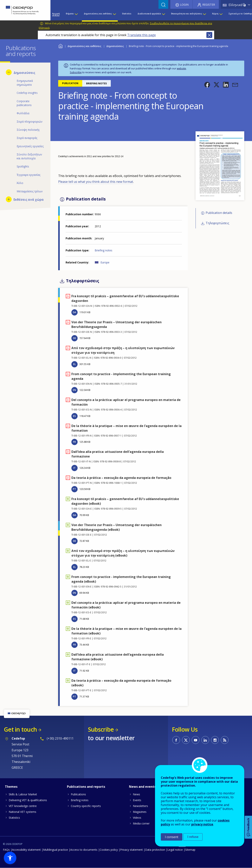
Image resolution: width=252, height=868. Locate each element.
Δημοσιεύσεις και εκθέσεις (84, 46)
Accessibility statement (26, 850)
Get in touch (20, 729)
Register (209, 5)
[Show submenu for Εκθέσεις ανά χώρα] (9, 199)
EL (74, 364)
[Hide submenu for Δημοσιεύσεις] (9, 72)
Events (137, 800)
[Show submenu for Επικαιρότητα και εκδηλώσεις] (204, 15)
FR (74, 442)
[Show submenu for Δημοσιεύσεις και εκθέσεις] (114, 15)
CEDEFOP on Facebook (176, 740)
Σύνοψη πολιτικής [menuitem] (28, 130)
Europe (105, 262)
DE (74, 338)
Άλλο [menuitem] (20, 183)
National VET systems (23, 812)
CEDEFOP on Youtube (196, 740)
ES (74, 416)
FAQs (6, 850)
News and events (142, 787)
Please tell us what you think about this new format (96, 182)
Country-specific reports (86, 806)
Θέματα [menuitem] (70, 14)
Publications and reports (86, 787)
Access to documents (84, 850)
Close (209, 35)
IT (74, 468)
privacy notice (202, 824)
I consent (172, 837)
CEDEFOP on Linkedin (205, 740)
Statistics (14, 818)
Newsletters (140, 806)
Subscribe (76, 72)
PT (74, 489)
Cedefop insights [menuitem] (27, 93)
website (181, 68)
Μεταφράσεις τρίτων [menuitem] (30, 191)
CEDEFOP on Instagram (215, 740)
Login (184, 5)
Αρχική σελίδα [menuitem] (56, 15)
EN (74, 390)
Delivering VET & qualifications (28, 800)
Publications (78, 794)
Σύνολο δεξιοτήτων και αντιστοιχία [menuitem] (29, 156)
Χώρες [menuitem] (215, 14)
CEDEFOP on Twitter (186, 740)
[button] (207, 85)
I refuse (193, 837)
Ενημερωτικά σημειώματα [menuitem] (25, 83)
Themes (11, 787)
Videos (137, 818)
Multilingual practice (55, 850)
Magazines (140, 812)
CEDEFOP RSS (225, 740)
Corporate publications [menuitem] (24, 103)
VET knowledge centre (23, 806)
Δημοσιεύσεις (115, 46)
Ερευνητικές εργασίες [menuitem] (30, 146)
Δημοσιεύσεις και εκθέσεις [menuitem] (98, 14)
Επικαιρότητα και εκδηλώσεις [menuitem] (187, 14)
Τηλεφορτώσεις (217, 223)
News (136, 794)
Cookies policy (109, 850)
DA (74, 312)
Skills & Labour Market (23, 794)
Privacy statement (131, 850)
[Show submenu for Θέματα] (76, 15)
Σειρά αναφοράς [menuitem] (27, 138)
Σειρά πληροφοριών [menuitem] (30, 122)
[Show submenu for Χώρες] (221, 15)
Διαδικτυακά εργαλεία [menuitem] (149, 14)
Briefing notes (103, 250)
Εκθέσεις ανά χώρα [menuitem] (29, 200)
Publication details (219, 213)
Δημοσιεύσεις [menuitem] (24, 73)
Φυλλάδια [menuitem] (23, 113)
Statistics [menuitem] (127, 14)
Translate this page (142, 35)
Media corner (141, 823)
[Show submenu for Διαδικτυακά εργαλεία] (163, 15)
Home (61, 46)
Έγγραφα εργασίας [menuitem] (29, 175)
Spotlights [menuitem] (23, 166)
